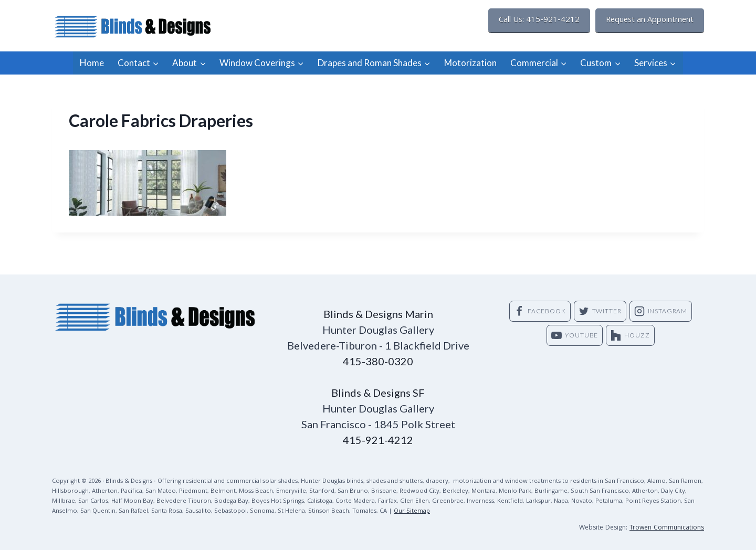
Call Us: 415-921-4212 (539, 20)
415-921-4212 (378, 440)
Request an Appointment (650, 20)
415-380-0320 (378, 361)
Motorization (470, 63)
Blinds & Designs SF (378, 393)
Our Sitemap (412, 511)
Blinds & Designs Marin (378, 314)
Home (92, 63)
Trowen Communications (667, 528)
